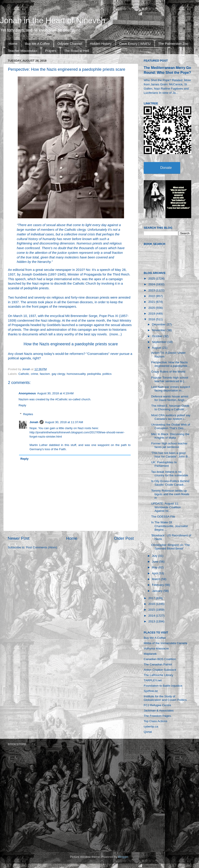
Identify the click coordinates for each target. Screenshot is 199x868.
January (158, 591)
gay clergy (58, 374)
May (155, 567)
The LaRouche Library (159, 675)
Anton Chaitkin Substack (160, 670)
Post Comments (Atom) (42, 547)
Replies (28, 414)
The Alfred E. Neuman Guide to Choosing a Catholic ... (170, 408)
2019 (152, 314)
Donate (166, 168)
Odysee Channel (70, 44)
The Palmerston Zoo (173, 44)
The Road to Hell (77, 51)
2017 (152, 598)
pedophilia (94, 374)
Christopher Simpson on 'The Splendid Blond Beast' (170, 547)
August (157, 348)
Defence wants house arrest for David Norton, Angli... (170, 398)
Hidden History (101, 44)
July (155, 556)
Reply (22, 405)
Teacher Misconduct (22, 51)
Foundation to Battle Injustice (163, 686)
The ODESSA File (163, 517)
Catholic (24, 374)
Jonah (34, 422)
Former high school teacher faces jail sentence (169, 445)
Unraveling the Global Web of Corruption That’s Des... (171, 426)
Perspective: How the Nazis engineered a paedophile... (171, 364)
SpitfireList (151, 691)
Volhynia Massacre (156, 648)
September (160, 342)
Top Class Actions (156, 721)
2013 (152, 621)
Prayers (51, 51)
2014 (152, 616)
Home (13, 44)
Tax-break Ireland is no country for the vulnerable (170, 474)
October (158, 336)
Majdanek (150, 654)
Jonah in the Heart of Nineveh (53, 21)
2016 (152, 604)
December (159, 324)
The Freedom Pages (157, 716)
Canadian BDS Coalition (160, 659)
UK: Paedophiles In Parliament (164, 464)
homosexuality (76, 374)
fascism (45, 374)
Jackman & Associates (159, 711)
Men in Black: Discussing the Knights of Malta (170, 436)
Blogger (123, 857)
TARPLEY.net (153, 680)
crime (35, 374)
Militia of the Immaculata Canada (166, 643)
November (159, 330)
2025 (152, 279)
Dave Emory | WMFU (135, 44)
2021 (152, 302)
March (156, 579)
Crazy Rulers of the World (168, 372)
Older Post (124, 538)
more (114, 334)
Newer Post (19, 538)
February (158, 585)
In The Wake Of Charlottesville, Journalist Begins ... (169, 526)
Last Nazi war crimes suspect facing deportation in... (171, 389)
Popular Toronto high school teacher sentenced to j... (170, 379)
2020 (152, 308)
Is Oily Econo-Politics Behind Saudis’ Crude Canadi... (170, 483)
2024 (152, 284)
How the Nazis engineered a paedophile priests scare (71, 344)
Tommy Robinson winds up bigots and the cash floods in (170, 494)
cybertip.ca (151, 726)
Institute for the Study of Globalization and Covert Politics (165, 698)
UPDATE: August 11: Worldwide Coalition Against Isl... (166, 507)
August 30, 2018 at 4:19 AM (55, 393)
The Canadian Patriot (158, 664)
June (156, 562)
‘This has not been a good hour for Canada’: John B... (171, 455)
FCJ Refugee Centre (157, 705)
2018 (152, 319)
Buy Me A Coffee (37, 44)
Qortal (148, 732)
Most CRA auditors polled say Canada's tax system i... (171, 417)
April (155, 573)
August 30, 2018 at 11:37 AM (64, 422)
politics (107, 374)
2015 (152, 610)
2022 (152, 296)
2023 (152, 290)
